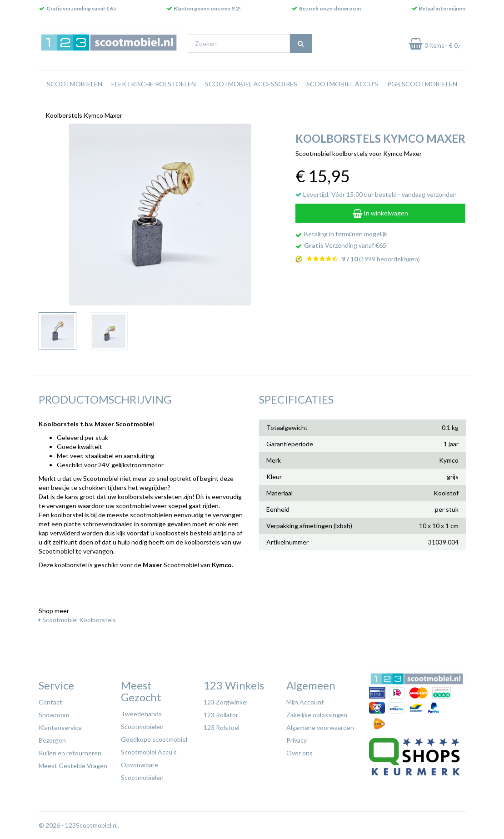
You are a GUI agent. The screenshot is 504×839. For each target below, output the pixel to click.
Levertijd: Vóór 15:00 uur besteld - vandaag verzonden (376, 194)
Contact (50, 702)
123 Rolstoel (222, 727)
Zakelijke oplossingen (317, 715)
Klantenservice (60, 727)
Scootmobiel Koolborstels (77, 620)
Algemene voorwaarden (320, 727)
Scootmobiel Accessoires (251, 84)
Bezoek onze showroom (330, 8)
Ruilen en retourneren (70, 753)
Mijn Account (305, 702)
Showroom (54, 715)
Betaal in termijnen (442, 8)
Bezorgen (52, 740)
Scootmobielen (75, 84)
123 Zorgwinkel (226, 702)
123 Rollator (221, 715)
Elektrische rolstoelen (154, 84)
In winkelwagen (380, 213)
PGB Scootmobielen (422, 84)
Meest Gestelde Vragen (73, 766)
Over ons (299, 753)
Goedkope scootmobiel (154, 739)
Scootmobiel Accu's (342, 84)
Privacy (297, 740)
